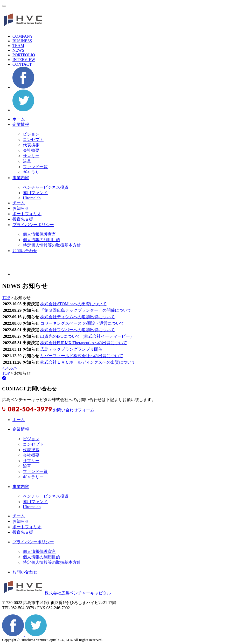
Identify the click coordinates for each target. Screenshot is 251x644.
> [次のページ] (16, 368)
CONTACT (22, 64)
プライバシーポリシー (33, 225)
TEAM (18, 46)
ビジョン (31, 134)
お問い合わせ (25, 251)
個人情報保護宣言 (39, 234)
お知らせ (21, 208)
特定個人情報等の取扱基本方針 (52, 245)
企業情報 (21, 124)
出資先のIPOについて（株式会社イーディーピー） (87, 336)
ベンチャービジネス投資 (46, 187)
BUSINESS (22, 41)
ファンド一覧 (35, 167)
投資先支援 (23, 219)
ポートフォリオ (27, 214)
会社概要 (31, 150)
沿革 (27, 161)
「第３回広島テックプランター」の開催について (86, 310)
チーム (19, 203)
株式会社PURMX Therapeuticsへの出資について (84, 343)
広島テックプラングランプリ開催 (71, 349)
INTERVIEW (24, 60)
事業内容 (21, 178)
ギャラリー (33, 172)
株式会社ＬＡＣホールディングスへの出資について (88, 362)
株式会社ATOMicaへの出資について (73, 304)
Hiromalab (32, 198)
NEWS (18, 50)
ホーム (19, 119)
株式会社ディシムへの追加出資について (78, 317)
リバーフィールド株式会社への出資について (82, 356)
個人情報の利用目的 (41, 240)
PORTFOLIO (24, 55)
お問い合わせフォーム (74, 410)
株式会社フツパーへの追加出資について (78, 330)
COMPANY (23, 36)
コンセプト (33, 140)
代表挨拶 (31, 145)
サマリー (31, 156)
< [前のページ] (3, 368)
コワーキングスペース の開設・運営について (82, 323)
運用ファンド (35, 193)
